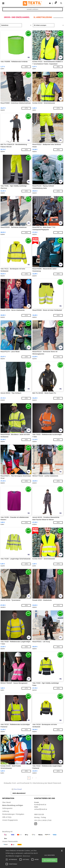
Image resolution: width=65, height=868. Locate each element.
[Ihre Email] (31, 789)
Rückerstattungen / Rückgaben (13, 814)
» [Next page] (36, 778)
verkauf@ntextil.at (41, 809)
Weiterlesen (27, 856)
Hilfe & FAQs (7, 817)
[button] (50, 3)
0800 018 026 (39, 814)
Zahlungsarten (7, 808)
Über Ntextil (6, 802)
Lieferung (6, 811)
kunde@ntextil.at (40, 805)
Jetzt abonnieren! (19, 793)
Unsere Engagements (10, 820)
